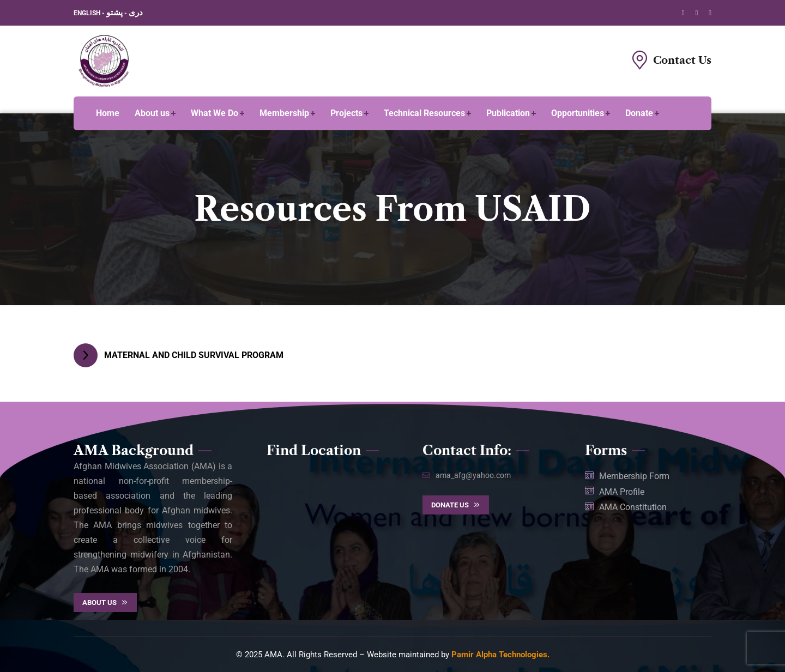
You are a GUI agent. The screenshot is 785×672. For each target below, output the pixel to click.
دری (136, 13)
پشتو (114, 13)
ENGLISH (88, 13)
